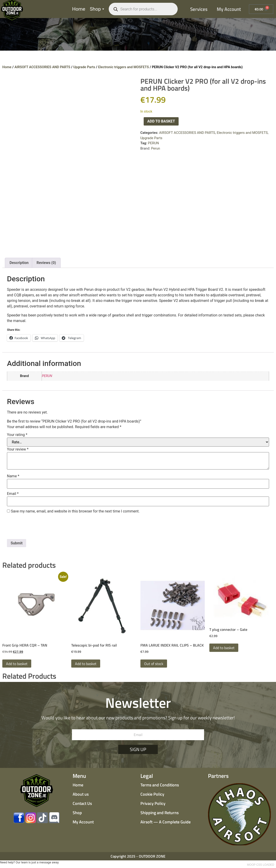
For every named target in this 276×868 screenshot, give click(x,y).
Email (13, 494)
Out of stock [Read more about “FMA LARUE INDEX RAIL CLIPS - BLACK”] (154, 664)
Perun (156, 148)
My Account (229, 9)
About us (81, 794)
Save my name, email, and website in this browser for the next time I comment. (75, 511)
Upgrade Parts (84, 67)
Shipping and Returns (160, 813)
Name (13, 476)
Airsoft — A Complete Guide (166, 822)
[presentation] (42, 528)
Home (79, 9)
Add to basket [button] (17, 664)
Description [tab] (19, 263)
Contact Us (82, 803)
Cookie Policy (152, 794)
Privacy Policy (153, 803)
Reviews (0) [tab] (46, 263)
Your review (18, 449)
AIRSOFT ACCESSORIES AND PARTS (42, 67)
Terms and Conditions (160, 785)
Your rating (17, 435)
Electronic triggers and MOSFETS (123, 67)
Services (199, 9)
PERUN (153, 143)
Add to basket (161, 121)
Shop (97, 9)
